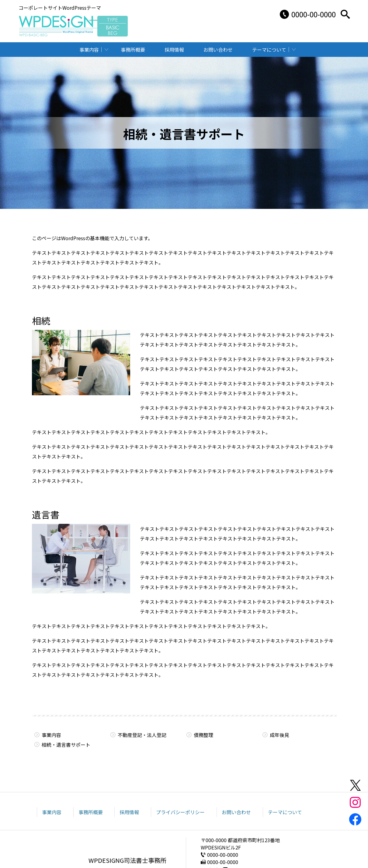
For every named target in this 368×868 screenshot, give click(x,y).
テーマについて (269, 50)
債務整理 (203, 735)
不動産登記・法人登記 (142, 735)
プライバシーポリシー (180, 812)
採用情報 (174, 50)
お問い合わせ (218, 50)
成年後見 (279, 735)
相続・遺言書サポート (66, 745)
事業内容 (89, 50)
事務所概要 (133, 50)
